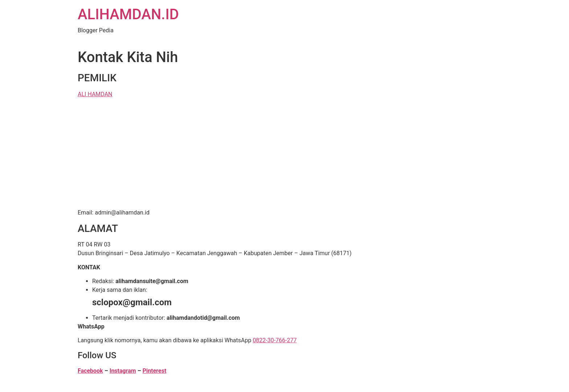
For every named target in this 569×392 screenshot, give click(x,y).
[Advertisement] (284, 155)
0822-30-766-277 (275, 340)
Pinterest (155, 371)
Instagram (123, 371)
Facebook (90, 371)
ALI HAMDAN (95, 94)
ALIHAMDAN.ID (128, 14)
